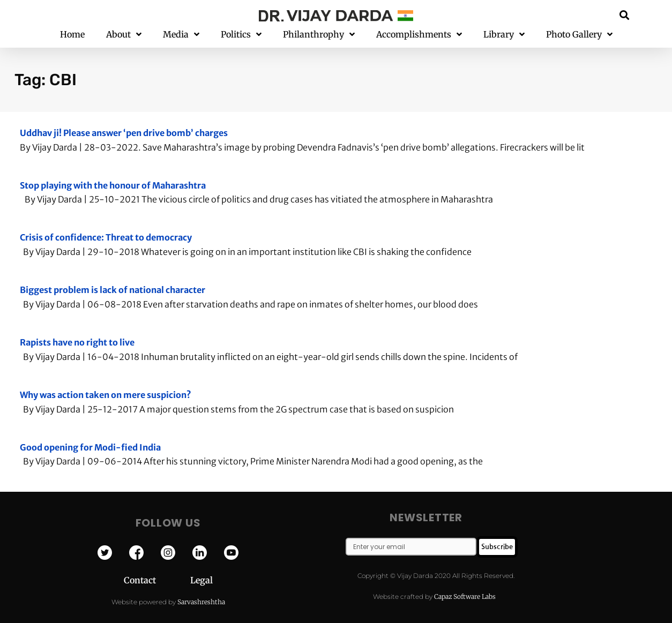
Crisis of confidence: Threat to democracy (106, 237)
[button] (625, 15)
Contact (157, 580)
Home (72, 34)
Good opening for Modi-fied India (90, 447)
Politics (241, 35)
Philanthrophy (319, 35)
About (124, 35)
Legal (201, 580)
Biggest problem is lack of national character (113, 290)
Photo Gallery (579, 35)
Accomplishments (419, 35)
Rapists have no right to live (77, 342)
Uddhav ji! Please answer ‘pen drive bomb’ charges (124, 133)
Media (181, 35)
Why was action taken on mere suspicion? (106, 395)
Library (504, 35)
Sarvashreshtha (201, 602)
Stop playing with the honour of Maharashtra (113, 185)
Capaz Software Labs (465, 596)
